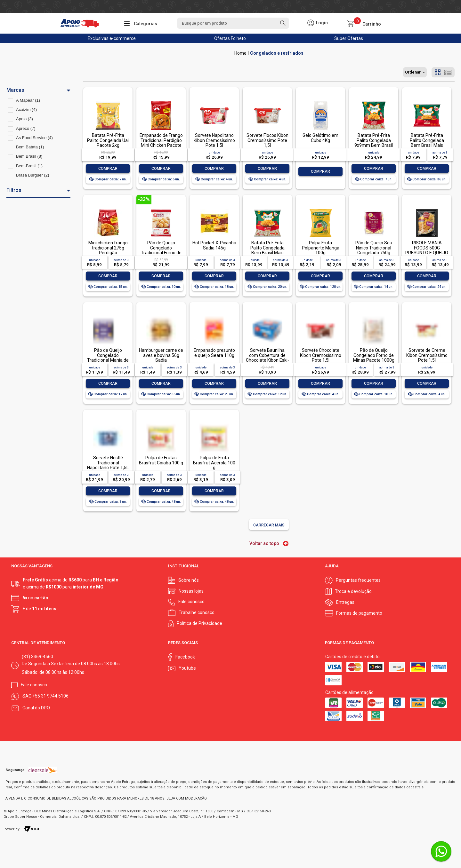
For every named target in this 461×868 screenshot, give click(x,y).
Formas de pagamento (359, 613)
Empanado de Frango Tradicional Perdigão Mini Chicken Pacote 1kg (161, 143)
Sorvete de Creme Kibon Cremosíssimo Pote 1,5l (427, 355)
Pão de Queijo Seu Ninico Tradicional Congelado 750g (374, 248)
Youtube (187, 668)
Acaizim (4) (26, 110)
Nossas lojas (191, 591)
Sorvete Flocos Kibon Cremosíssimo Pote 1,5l (267, 140)
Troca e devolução (353, 591)
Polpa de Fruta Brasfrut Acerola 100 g (214, 463)
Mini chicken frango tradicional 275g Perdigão (108, 248)
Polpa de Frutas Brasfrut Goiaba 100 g (161, 460)
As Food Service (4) (34, 138)
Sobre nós (189, 580)
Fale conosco (191, 602)
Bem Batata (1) (30, 147)
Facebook (185, 657)
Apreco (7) (26, 128)
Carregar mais (269, 525)
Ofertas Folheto (230, 38)
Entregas (345, 602)
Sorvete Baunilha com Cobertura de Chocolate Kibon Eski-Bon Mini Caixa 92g (267, 358)
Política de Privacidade (199, 623)
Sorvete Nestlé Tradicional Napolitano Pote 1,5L (108, 463)
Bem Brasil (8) (29, 156)
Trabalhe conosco (197, 612)
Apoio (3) (24, 119)
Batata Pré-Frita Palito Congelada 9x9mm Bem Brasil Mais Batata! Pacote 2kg (374, 145)
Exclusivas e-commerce (112, 38)
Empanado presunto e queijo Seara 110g (214, 353)
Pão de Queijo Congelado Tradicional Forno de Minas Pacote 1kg (161, 250)
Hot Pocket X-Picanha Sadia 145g (214, 245)
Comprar (108, 169)
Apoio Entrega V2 (240, 53)
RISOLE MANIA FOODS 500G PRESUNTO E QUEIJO (427, 248)
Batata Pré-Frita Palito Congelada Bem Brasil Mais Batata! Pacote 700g (267, 250)
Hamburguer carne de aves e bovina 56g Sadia (161, 355)
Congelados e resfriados (277, 53)
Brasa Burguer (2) (32, 175)
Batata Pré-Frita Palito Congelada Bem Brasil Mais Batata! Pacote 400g (427, 143)
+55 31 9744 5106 (50, 696)
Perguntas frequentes (358, 580)
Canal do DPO (36, 708)
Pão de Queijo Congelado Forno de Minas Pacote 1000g (374, 355)
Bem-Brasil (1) (29, 166)
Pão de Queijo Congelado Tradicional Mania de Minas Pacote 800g (108, 358)
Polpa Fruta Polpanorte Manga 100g (321, 248)
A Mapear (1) (28, 100)
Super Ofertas (349, 38)
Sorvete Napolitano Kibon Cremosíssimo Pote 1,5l (214, 140)
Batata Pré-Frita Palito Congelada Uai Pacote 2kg (108, 140)
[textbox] (233, 23)
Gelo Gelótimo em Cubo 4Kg (320, 138)
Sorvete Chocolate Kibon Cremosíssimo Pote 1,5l (321, 355)
